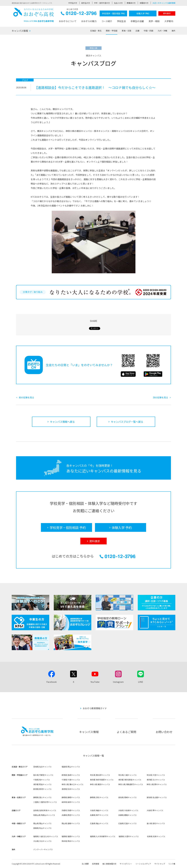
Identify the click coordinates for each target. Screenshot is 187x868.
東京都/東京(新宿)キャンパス (130, 780)
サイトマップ (160, 864)
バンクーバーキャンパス (43, 849)
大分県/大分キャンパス (42, 841)
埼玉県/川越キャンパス (127, 775)
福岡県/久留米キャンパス (129, 836)
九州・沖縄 (162, 31)
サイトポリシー (126, 864)
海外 (173, 31)
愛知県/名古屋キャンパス (157, 797)
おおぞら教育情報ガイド (95, 708)
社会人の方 (118, 3)
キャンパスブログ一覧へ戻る (127, 422)
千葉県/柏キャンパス (42, 780)
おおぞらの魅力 (89, 21)
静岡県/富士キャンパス (42, 797)
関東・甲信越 (112, 31)
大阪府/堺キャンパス (155, 810)
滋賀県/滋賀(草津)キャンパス (45, 810)
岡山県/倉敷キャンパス (71, 823)
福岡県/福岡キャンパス (71, 836)
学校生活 (121, 21)
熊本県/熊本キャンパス (71, 841)
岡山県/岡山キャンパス (42, 823)
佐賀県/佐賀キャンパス (156, 836)
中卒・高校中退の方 (102, 3)
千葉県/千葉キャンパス (71, 780)
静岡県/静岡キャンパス (71, 797)
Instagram (118, 682)
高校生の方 (86, 3)
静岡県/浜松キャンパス (99, 797)
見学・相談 (154, 21)
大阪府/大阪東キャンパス (128, 810)
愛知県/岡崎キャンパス (127, 797)
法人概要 (85, 864)
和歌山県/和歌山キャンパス (44, 815)
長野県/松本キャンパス (71, 789)
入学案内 (169, 21)
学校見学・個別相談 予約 (113, 13)
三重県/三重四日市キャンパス (45, 802)
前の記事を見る (27, 397)
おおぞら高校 (34, 15)
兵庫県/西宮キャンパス (71, 815)
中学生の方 (73, 3)
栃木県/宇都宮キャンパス (43, 775)
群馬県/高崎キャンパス (71, 775)
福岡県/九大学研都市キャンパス (103, 836)
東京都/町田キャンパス (42, 784)
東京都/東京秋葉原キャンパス (102, 780)
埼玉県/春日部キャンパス (100, 775)
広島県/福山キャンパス (99, 823)
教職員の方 (131, 3)
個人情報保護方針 (109, 864)
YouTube (95, 682)
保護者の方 (144, 3)
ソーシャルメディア (143, 864)
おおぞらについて (68, 21)
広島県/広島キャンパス (127, 823)
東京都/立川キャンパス (156, 780)
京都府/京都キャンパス (71, 810)
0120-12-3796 (79, 14)
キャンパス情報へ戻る (62, 422)
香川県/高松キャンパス (156, 823)
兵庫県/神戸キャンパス (99, 815)
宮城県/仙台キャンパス (42, 767)
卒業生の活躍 (137, 21)
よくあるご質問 (126, 732)
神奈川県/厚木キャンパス (157, 784)
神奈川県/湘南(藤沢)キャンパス (131, 784)
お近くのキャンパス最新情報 (164, 3)
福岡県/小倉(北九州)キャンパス (46, 836)
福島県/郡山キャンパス (71, 767)
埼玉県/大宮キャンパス (156, 775)
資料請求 (167, 13)
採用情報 (96, 864)
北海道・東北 (96, 31)
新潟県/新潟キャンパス (42, 789)
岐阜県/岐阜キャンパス (71, 802)
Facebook (52, 682)
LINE (141, 682)
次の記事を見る (160, 397)
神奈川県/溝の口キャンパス (73, 784)
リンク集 (172, 864)
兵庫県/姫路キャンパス (127, 815)
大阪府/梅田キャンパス (99, 810)
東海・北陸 (126, 31)
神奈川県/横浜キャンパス (100, 784)
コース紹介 (107, 21)
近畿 (137, 31)
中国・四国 (149, 31)
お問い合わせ (164, 732)
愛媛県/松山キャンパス (42, 828)
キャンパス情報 (20, 31)
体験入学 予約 (143, 13)
